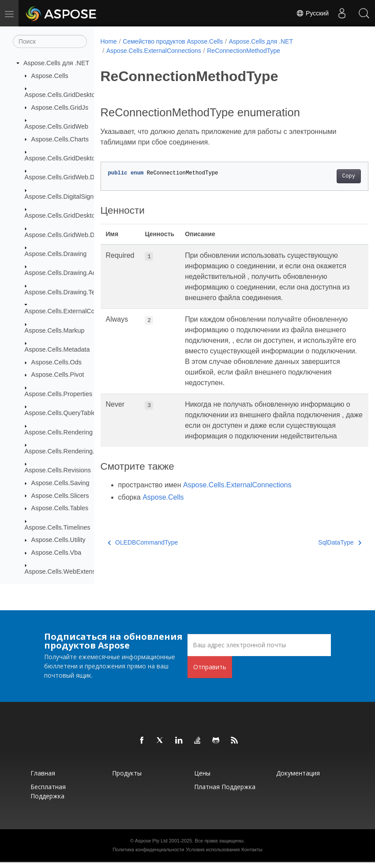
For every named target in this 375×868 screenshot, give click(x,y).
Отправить (210, 673)
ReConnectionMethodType (244, 51)
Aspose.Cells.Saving (60, 483)
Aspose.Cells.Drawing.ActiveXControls (79, 273)
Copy (330, 176)
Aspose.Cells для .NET (56, 63)
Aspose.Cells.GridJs (60, 108)
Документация (298, 779)
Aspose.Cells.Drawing (56, 254)
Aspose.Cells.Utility (58, 540)
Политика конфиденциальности (148, 855)
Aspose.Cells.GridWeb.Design (67, 235)
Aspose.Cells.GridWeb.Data (64, 178)
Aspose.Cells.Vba (56, 553)
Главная (43, 779)
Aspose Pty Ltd (151, 846)
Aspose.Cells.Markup (55, 331)
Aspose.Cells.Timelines (58, 527)
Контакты (252, 855)
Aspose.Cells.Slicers (60, 496)
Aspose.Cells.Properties (59, 394)
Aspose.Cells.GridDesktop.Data (69, 159)
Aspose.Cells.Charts (60, 139)
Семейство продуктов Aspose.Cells (173, 41)
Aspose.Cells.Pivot (58, 375)
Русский (312, 13)
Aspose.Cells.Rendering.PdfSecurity (76, 452)
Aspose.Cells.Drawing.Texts (64, 293)
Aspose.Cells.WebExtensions (66, 572)
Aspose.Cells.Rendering (59, 432)
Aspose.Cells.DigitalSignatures (68, 197)
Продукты (127, 779)
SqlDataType (321, 564)
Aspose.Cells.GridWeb (57, 127)
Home (109, 41)
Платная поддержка (225, 792)
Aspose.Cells (50, 76)
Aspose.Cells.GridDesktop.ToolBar (73, 216)
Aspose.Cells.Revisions (58, 471)
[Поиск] (50, 42)
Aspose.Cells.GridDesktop (62, 95)
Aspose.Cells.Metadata (57, 350)
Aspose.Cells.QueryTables (62, 413)
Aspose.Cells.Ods (56, 363)
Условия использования (213, 855)
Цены (202, 779)
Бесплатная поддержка (48, 797)
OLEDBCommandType (143, 564)
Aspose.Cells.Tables (60, 508)
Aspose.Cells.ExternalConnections (73, 312)
